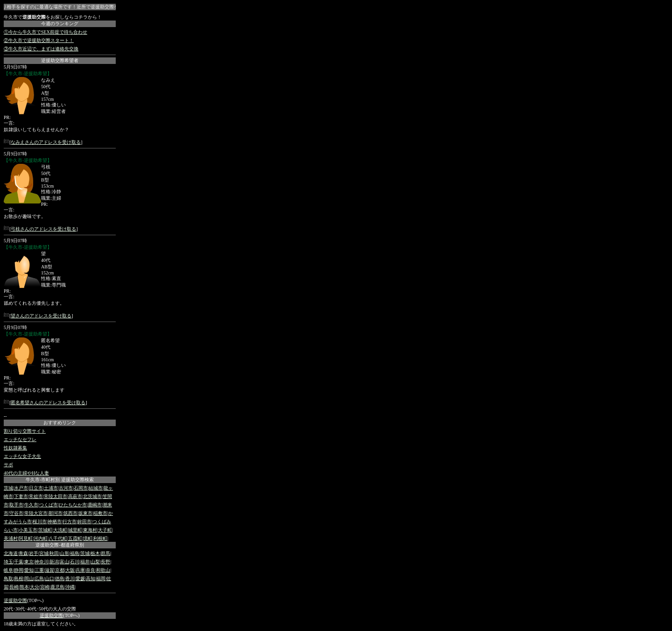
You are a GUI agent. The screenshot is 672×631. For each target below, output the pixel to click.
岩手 (34, 553)
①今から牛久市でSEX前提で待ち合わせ (45, 32)
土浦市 (51, 488)
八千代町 (58, 538)
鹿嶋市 (95, 505)
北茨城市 (92, 496)
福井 (85, 562)
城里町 (75, 530)
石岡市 (81, 488)
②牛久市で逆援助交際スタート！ (39, 40)
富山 (64, 562)
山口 (49, 578)
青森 (23, 553)
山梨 (95, 562)
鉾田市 (84, 522)
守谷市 (16, 513)
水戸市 (21, 488)
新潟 (54, 562)
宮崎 (45, 587)
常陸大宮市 (36, 513)
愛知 (29, 570)
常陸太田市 (56, 496)
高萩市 (75, 496)
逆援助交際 (15, 600)
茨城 (8, 488)
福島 (75, 553)
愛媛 (80, 578)
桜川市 (40, 522)
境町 (88, 538)
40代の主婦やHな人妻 (26, 473)
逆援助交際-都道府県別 (59, 545)
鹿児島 (57, 587)
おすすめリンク (60, 423)
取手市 (16, 505)
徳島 (60, 578)
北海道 (11, 553)
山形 (64, 553)
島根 (19, 578)
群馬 (105, 553)
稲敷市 (100, 513)
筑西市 (70, 513)
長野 (105, 562)
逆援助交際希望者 (60, 60)
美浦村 (11, 538)
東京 (29, 562)
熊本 (24, 587)
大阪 (70, 570)
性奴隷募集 (15, 448)
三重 (39, 570)
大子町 (105, 530)
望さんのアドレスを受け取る (41, 316)
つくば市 (49, 505)
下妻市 (21, 496)
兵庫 (80, 570)
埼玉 (8, 562)
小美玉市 (28, 530)
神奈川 (42, 562)
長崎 (14, 587)
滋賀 (49, 570)
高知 (91, 578)
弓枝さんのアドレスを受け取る (43, 229)
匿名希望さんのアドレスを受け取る (48, 403)
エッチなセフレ (20, 439)
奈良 (91, 570)
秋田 (54, 553)
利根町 (100, 538)
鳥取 (8, 578)
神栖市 (55, 522)
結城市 (96, 488)
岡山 (29, 578)
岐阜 (8, 570)
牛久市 (31, 505)
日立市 (36, 488)
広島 (39, 578)
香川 (70, 578)
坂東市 (85, 513)
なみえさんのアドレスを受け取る (46, 142)
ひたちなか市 (73, 505)
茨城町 (45, 530)
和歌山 (103, 570)
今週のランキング (60, 24)
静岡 (19, 570)
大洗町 (60, 530)
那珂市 (56, 513)
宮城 (44, 553)
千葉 (19, 562)
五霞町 (75, 538)
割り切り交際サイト (25, 431)
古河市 (66, 488)
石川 (75, 562)
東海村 (90, 530)
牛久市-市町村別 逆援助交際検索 (60, 480)
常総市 (36, 496)
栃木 (95, 553)
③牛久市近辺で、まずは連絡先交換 (41, 49)
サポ (8, 465)
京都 (60, 570)
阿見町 (26, 538)
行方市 (70, 522)
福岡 (101, 578)
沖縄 (70, 587)
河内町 (41, 538)
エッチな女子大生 (22, 456)
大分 (35, 587)
